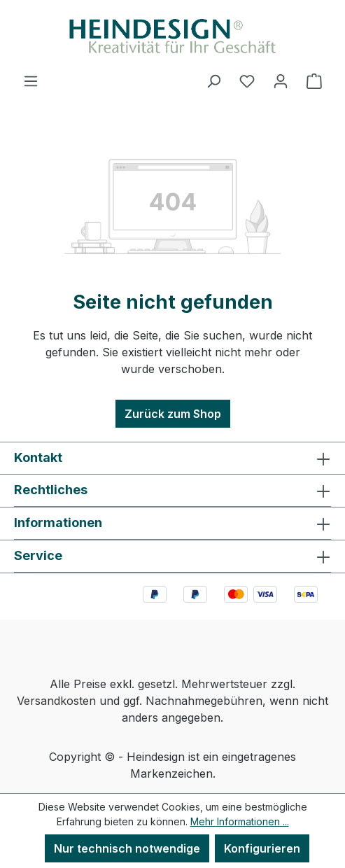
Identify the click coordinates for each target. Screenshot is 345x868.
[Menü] (31, 80)
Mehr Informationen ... (240, 821)
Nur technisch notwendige (127, 848)
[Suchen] (213, 80)
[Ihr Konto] (281, 80)
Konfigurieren (262, 848)
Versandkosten (56, 701)
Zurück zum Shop (173, 414)
